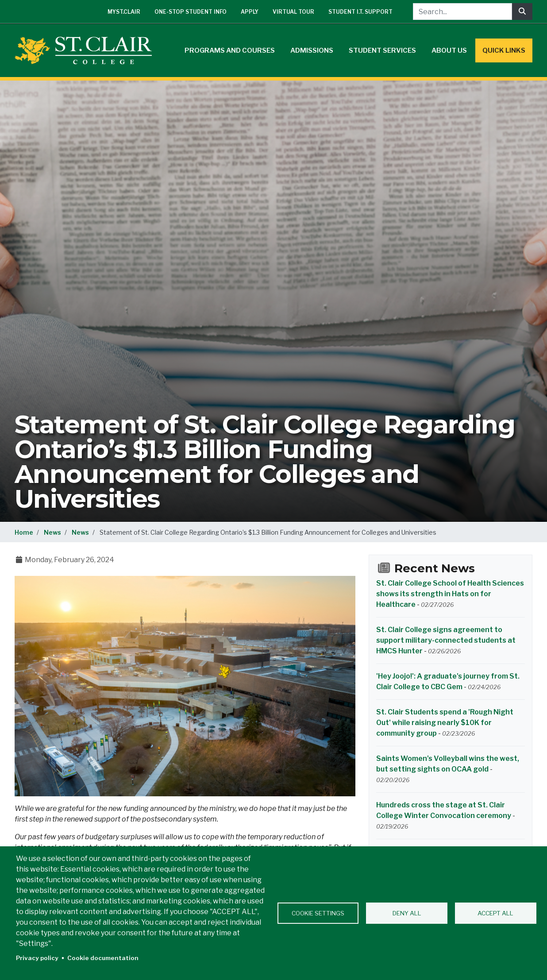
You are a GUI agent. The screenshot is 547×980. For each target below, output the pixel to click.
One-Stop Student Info (191, 12)
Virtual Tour (293, 12)
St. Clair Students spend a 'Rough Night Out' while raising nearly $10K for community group (445, 723)
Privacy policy (37, 958)
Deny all (407, 913)
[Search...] (462, 12)
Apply (250, 12)
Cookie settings (318, 913)
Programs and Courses (230, 50)
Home (24, 532)
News (52, 532)
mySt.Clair (124, 12)
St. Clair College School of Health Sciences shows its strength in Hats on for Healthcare (450, 594)
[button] (185, 685)
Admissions (312, 50)
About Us (449, 50)
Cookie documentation (103, 958)
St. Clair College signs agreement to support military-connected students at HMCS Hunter (446, 640)
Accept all (495, 913)
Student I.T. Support (360, 12)
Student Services (382, 50)
